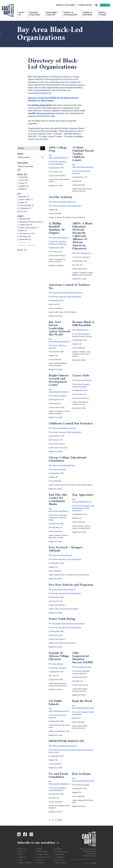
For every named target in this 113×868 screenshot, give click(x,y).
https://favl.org (58, 661)
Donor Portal (86, 5)
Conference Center (44, 853)
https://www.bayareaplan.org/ (59, 340)
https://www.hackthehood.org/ (83, 704)
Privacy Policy (60, 856)
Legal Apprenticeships (83, 505)
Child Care (86, 171)
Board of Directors (26, 858)
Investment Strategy (52, 14)
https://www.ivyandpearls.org (59, 780)
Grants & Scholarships (71, 14)
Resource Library (43, 850)
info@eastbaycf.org (89, 851)
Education (62, 161)
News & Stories (103, 14)
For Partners (59, 853)
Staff (21, 856)
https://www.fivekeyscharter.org (64, 587)
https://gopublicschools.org (59, 707)
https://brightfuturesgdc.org (59, 390)
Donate (105, 5)
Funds (21, 850)
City (19, 194)
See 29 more (22, 211)
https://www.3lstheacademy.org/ (64, 201)
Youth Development (56, 164)
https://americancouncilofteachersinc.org (68, 292)
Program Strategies (35, 14)
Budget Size (22, 175)
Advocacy (62, 344)
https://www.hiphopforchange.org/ (65, 742)
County (20, 216)
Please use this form (46, 113)
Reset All (22, 250)
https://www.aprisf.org (60, 237)
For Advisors (59, 850)
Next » (60, 815)
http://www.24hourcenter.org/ (83, 167)
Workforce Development (58, 243)
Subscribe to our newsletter (37, 838)
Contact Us (41, 858)
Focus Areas (23, 163)
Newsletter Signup (66, 5)
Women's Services (85, 335)
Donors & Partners (88, 14)
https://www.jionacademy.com (83, 776)
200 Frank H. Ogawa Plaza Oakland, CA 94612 (88, 845)
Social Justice (54, 748)
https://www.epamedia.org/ (59, 509)
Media (51, 517)
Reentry (75, 335)
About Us (22, 14)
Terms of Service (61, 858)
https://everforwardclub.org (62, 553)
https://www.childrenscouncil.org (64, 426)
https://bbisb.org (82, 329)
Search (20, 154)
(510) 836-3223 (91, 849)
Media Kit (40, 856)
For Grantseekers (61, 847)
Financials (22, 853)
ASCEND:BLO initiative (75, 85)
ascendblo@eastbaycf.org (40, 93)
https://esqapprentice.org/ (82, 500)
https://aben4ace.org (84, 252)
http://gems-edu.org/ (84, 664)
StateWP (93, 858)
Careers (39, 845)
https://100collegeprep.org (58, 158)
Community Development (58, 514)
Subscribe (58, 845)
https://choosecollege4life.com (64, 463)
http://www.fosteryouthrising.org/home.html (68, 621)
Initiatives (22, 847)
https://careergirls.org (84, 379)
